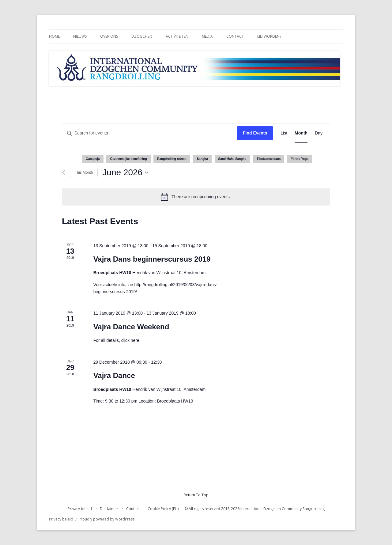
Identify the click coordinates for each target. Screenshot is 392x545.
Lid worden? (269, 36)
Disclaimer (109, 509)
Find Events (255, 133)
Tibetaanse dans (269, 159)
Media (207, 36)
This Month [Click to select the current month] (84, 172)
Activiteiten (177, 36)
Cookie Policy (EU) (163, 509)
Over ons (109, 36)
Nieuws (80, 36)
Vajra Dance (114, 375)
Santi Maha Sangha (232, 159)
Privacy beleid (80, 509)
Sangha (202, 159)
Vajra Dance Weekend (131, 327)
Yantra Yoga (300, 159)
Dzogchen (142, 36)
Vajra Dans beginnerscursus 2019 (152, 259)
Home (54, 36)
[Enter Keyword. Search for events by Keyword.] (149, 133)
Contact (235, 36)
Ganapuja (93, 159)
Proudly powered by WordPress (107, 519)
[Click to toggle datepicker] (125, 172)
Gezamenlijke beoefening (128, 159)
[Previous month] (64, 172)
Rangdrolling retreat (172, 159)
